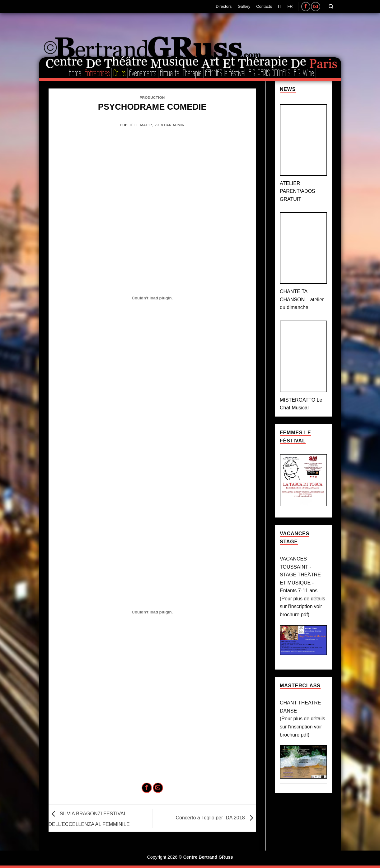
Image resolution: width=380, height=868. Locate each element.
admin (178, 125)
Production (152, 98)
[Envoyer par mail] (158, 788)
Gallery (244, 6)
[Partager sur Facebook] (147, 788)
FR (290, 6)
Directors (224, 6)
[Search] (331, 7)
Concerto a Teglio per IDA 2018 (216, 818)
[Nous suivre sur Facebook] (306, 6)
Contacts (264, 6)
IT (280, 6)
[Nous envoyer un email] (315, 6)
